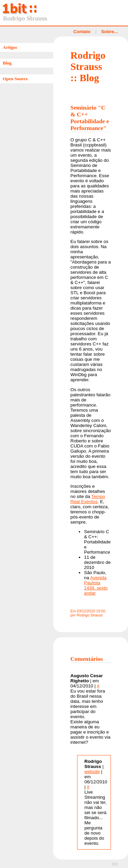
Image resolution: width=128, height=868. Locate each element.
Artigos (10, 47)
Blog (7, 63)
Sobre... (109, 32)
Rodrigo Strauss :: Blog (88, 67)
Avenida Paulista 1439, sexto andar (96, 585)
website (92, 772)
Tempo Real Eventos (88, 499)
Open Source (15, 79)
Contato (82, 32)
